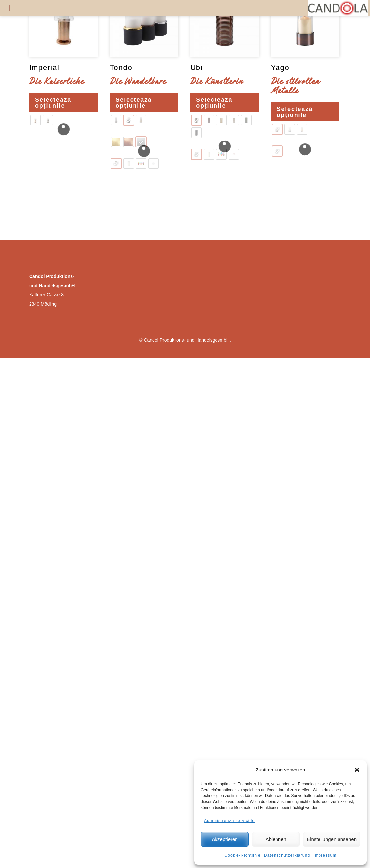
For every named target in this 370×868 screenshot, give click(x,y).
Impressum (325, 855)
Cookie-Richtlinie (242, 855)
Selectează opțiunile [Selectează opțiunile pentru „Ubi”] (214, 103)
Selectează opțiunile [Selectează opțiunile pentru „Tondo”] (134, 103)
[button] (357, 770)
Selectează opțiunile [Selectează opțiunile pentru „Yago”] (295, 112)
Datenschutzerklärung (287, 855)
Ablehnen (276, 839)
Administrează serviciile (229, 821)
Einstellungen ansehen (332, 839)
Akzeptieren (225, 839)
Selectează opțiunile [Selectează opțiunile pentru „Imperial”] (53, 103)
